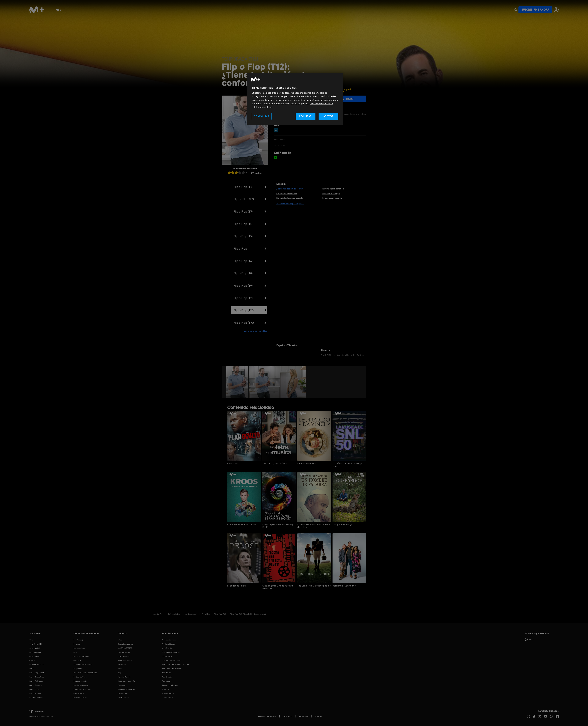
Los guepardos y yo (342, 525)
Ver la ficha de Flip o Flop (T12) (290, 203)
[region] (295, 99)
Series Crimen (35, 689)
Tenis (170, 10)
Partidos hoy (123, 693)
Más (354, 10)
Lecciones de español (332, 198)
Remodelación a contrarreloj (290, 198)
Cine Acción (34, 656)
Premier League (124, 652)
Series (59, 10)
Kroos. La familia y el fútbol (242, 525)
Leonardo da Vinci (307, 463)
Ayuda (529, 639)
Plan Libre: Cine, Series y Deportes (175, 665)
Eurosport (122, 685)
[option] (237, 382)
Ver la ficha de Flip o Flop (255, 331)
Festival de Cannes (81, 677)
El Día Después (123, 656)
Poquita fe (78, 669)
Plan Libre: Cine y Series (171, 669)
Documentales (187, 10)
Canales (285, 10)
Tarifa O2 (165, 689)
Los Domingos (79, 640)
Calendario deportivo (106, 10)
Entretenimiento (36, 697)
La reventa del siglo (331, 193)
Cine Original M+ (36, 644)
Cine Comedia (35, 652)
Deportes (235, 10)
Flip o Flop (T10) (244, 323)
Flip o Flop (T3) (243, 212)
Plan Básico (166, 673)
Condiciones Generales (171, 652)
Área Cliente (167, 648)
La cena (77, 644)
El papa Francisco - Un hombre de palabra (314, 526)
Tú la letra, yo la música (275, 463)
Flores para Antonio (81, 656)
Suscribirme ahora (535, 10)
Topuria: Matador (124, 677)
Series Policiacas (36, 681)
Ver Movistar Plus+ (169, 640)
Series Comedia (36, 685)
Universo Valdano (125, 660)
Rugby (220, 10)
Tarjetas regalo (168, 693)
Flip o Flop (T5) (243, 236)
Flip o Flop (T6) (243, 261)
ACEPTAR (329, 116)
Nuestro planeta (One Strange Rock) (278, 526)
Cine (71, 10)
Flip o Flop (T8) (243, 273)
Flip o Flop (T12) (244, 310)
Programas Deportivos (82, 689)
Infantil (206, 10)
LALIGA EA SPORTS (125, 648)
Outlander (78, 660)
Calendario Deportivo (126, 689)
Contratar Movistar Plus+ (172, 660)
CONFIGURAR (262, 116)
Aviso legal (287, 716)
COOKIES (319, 716)
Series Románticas (37, 677)
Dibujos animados (81, 685)
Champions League (125, 644)
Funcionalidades (305, 10)
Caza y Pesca (79, 693)
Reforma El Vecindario (344, 586)
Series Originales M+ (37, 673)
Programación (123, 697)
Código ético (167, 656)
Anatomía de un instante (83, 665)
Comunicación (167, 697)
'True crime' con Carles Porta (85, 673)
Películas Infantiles (37, 665)
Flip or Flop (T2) (244, 199)
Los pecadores (79, 648)
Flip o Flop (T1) (243, 187)
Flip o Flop (240, 249)
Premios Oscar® (80, 681)
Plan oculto (233, 463)
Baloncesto (154, 10)
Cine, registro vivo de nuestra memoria (278, 587)
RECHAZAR (305, 116)
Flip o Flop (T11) (243, 298)
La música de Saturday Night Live (348, 465)
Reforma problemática (333, 189)
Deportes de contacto (126, 681)
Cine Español (35, 648)
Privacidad (303, 716)
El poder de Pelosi (237, 586)
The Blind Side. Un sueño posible (314, 586)
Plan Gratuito (133, 10)
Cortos (270, 10)
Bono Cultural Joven (333, 10)
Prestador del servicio (267, 716)
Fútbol (84, 10)
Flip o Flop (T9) (243, 286)
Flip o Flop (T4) (243, 224)
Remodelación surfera (287, 193)
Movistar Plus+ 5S (80, 697)
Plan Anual (166, 681)
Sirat (75, 652)
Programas (253, 10)
